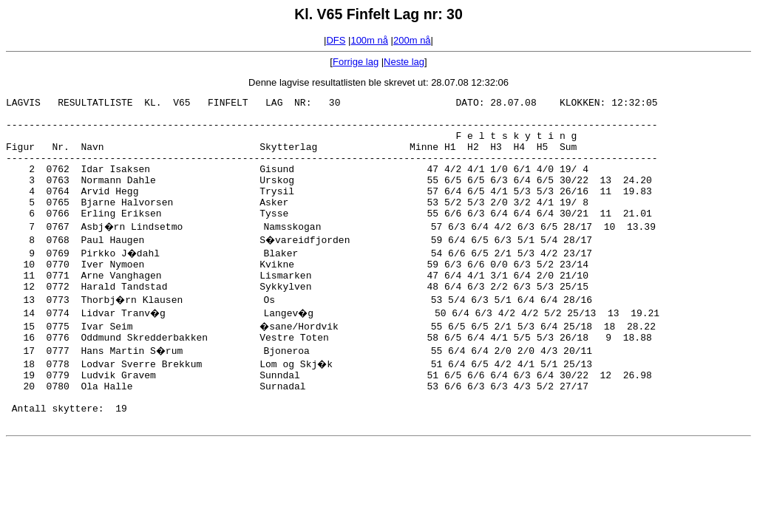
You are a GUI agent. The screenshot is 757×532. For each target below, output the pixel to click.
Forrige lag (356, 62)
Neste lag (404, 62)
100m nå (369, 40)
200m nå (412, 40)
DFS (336, 40)
